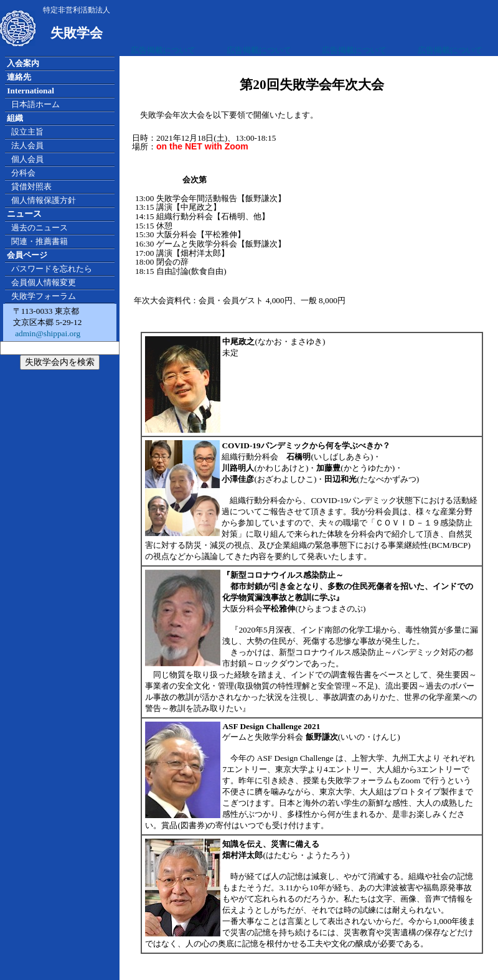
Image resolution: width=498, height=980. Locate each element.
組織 (15, 118)
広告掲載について (163, 50)
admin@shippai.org (47, 333)
